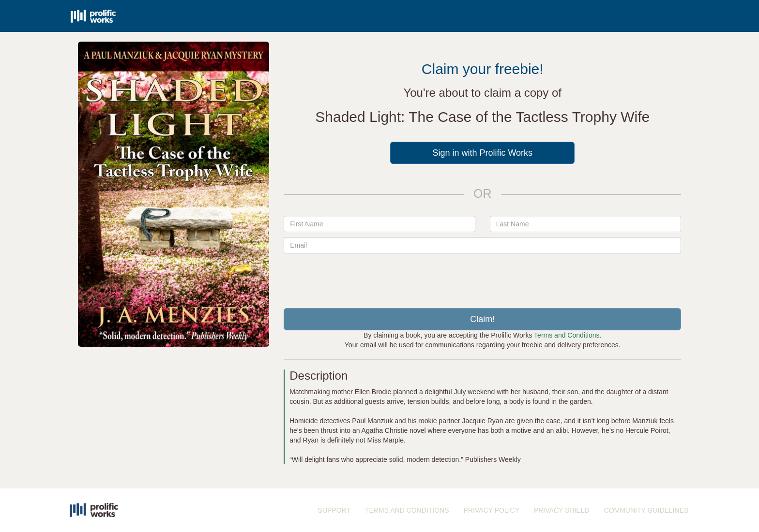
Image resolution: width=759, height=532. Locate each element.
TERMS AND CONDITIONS (407, 510)
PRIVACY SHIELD (562, 510)
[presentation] (483, 277)
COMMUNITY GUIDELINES (646, 510)
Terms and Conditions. (568, 335)
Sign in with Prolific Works (482, 153)
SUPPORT (334, 510)
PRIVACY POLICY (491, 510)
